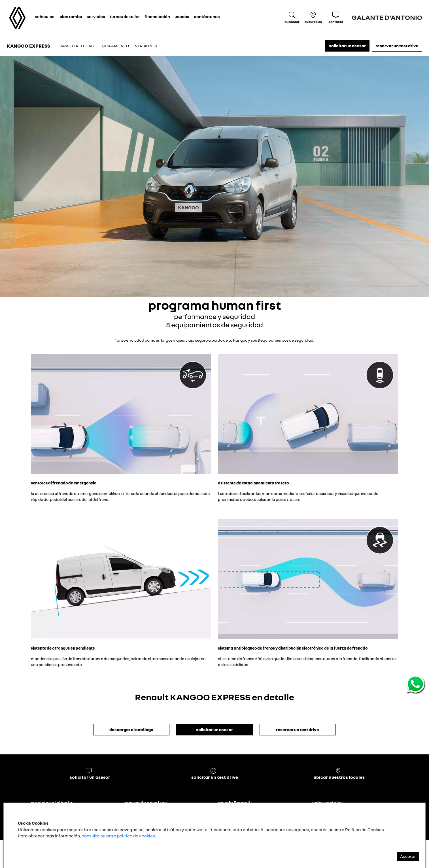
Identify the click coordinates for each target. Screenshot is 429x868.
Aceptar (408, 856)
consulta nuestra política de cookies (118, 836)
